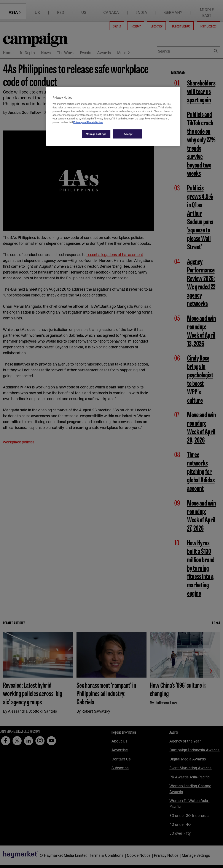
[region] (113, 116)
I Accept (128, 134)
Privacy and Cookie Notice (88, 122)
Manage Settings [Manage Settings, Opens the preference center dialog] (96, 134)
